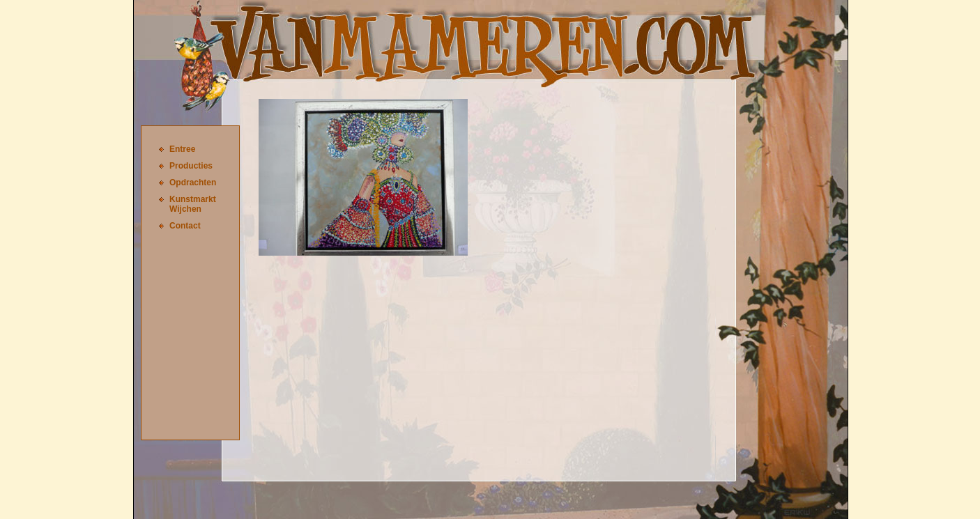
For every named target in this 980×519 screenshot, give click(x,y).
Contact (185, 226)
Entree (182, 149)
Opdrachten (193, 183)
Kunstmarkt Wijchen (193, 204)
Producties (191, 166)
